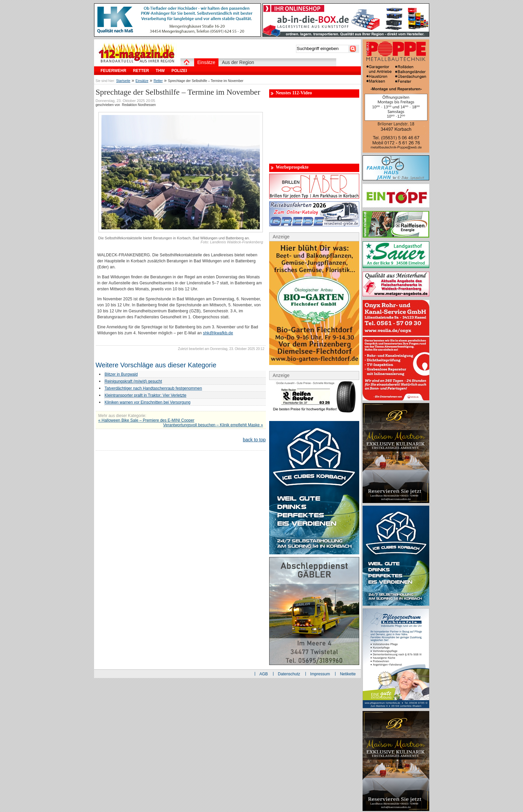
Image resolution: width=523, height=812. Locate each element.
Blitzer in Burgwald (121, 374)
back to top (254, 440)
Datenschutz (289, 674)
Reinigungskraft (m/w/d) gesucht (133, 381)
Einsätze (142, 81)
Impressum (320, 674)
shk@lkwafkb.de (218, 333)
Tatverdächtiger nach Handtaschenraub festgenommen (153, 388)
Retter (158, 81)
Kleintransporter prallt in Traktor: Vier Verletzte (146, 395)
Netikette (348, 674)
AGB (264, 674)
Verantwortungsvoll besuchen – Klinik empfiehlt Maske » (213, 425)
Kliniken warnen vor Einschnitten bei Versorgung (148, 402)
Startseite (123, 81)
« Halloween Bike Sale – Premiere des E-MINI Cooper (146, 420)
